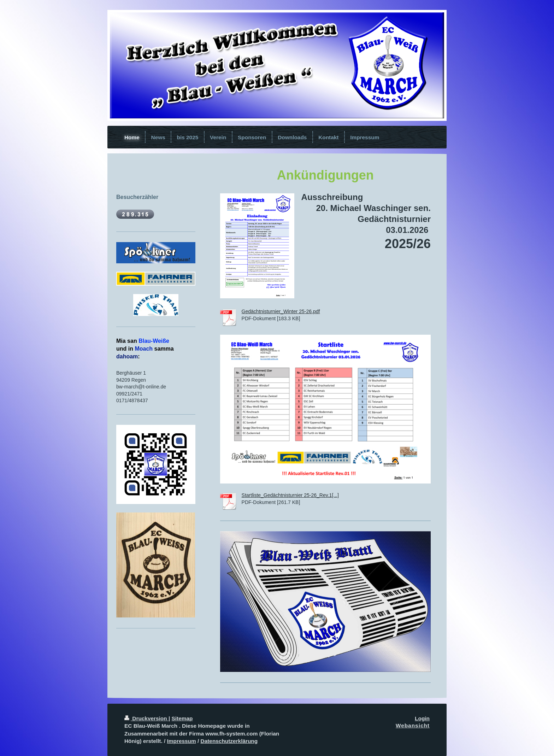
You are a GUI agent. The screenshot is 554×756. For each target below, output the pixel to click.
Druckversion (146, 718)
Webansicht (413, 725)
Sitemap (182, 718)
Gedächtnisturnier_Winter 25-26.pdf (281, 311)
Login (422, 718)
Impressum (182, 741)
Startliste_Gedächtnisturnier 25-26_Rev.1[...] (290, 495)
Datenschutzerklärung (229, 741)
